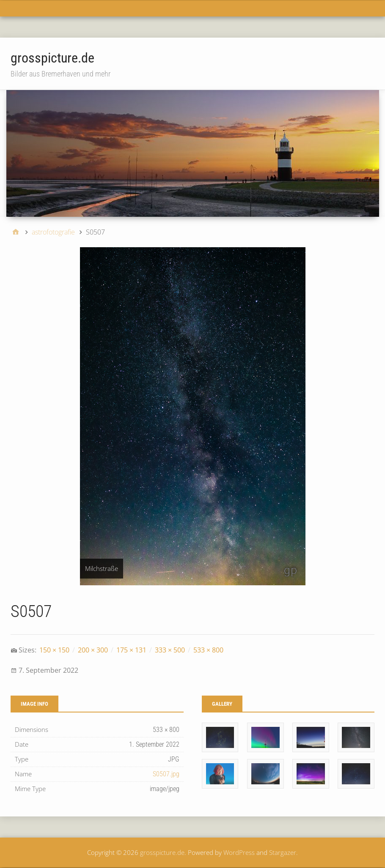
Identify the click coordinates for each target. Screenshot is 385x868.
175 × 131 (131, 650)
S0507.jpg (166, 774)
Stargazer (283, 852)
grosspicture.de (52, 58)
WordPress (239, 852)
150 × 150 (54, 650)
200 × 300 (93, 650)
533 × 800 (208, 650)
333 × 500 (170, 650)
